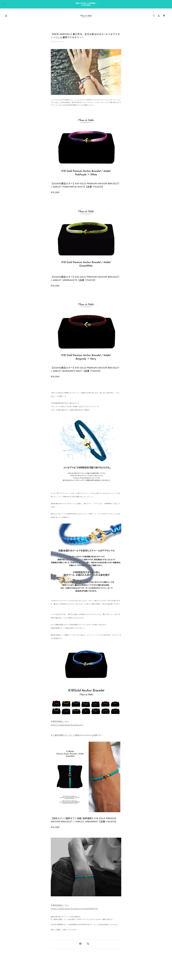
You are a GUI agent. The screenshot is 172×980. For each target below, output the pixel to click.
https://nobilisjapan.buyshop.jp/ (67, 725)
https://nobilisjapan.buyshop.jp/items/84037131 (74, 909)
